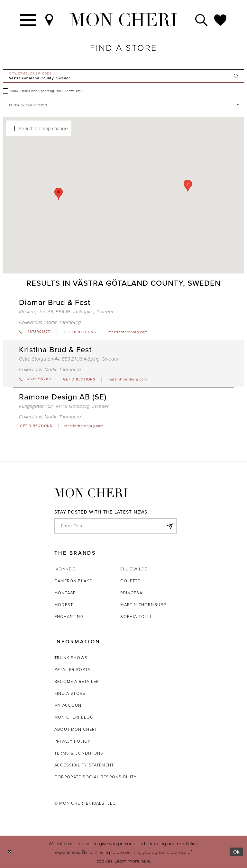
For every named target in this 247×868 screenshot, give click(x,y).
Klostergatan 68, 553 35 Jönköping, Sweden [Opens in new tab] (67, 312)
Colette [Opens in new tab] (130, 581)
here (145, 860)
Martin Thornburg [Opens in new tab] (143, 605)
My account (69, 705)
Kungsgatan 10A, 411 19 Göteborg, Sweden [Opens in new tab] (64, 406)
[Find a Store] (50, 20)
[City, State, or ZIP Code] (123, 76)
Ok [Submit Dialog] (237, 852)
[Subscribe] (170, 526)
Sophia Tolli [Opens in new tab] (136, 617)
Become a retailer (77, 681)
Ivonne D (65, 569)
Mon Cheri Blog (74, 717)
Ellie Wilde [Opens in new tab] (134, 569)
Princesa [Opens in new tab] (131, 593)
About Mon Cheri (75, 729)
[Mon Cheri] (91, 493)
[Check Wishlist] (221, 20)
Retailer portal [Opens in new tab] (74, 670)
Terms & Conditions (79, 753)
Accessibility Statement (84, 765)
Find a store (70, 693)
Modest (64, 605)
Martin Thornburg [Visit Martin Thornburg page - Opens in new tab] (63, 322)
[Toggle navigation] (28, 20)
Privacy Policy (73, 741)
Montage (65, 593)
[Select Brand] (123, 105)
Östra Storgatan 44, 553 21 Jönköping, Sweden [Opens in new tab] (69, 359)
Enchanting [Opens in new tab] (69, 617)
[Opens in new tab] (80, 332)
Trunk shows (71, 658)
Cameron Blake (73, 581)
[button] (188, 186)
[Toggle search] (202, 20)
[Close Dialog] (9, 852)
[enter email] (115, 526)
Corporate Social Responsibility (96, 777)
